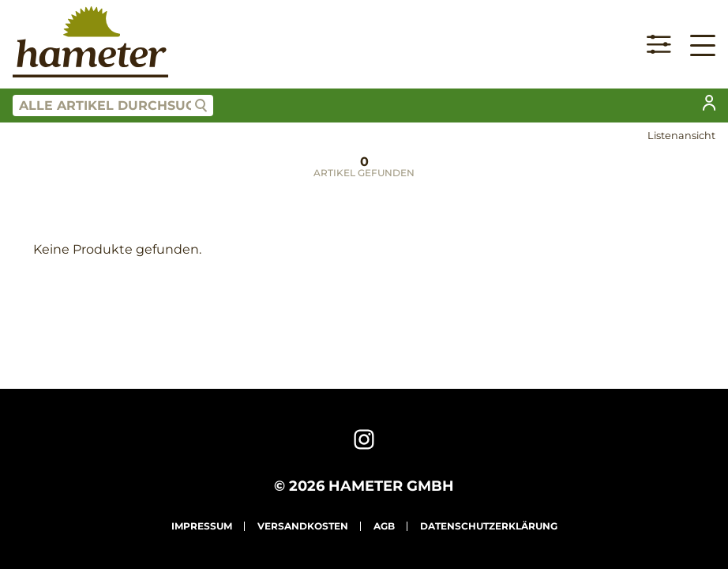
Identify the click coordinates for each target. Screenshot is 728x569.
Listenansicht (681, 136)
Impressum (202, 526)
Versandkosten (303, 526)
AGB (384, 526)
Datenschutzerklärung (489, 526)
